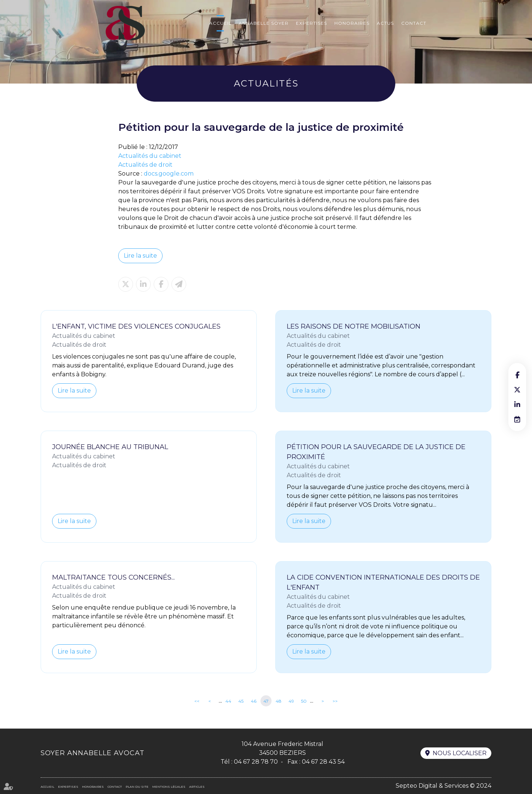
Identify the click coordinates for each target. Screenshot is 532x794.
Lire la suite (140, 256)
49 (291, 701)
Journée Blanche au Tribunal (110, 447)
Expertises (311, 23)
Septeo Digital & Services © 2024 (444, 786)
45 (241, 701)
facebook (517, 375)
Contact (414, 23)
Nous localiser (460, 753)
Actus (385, 23)
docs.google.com (169, 174)
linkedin (517, 404)
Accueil (220, 23)
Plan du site (137, 787)
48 (279, 701)
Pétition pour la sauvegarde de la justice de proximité (376, 452)
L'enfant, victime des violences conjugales (136, 326)
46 (254, 701)
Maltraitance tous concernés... (113, 577)
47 (266, 701)
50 (304, 701)
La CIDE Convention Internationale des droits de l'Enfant (383, 582)
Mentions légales (169, 787)
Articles (197, 787)
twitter (517, 390)
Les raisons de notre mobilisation (354, 326)
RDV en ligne (517, 419)
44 (228, 701)
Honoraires (352, 23)
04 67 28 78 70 (256, 762)
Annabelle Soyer (264, 23)
